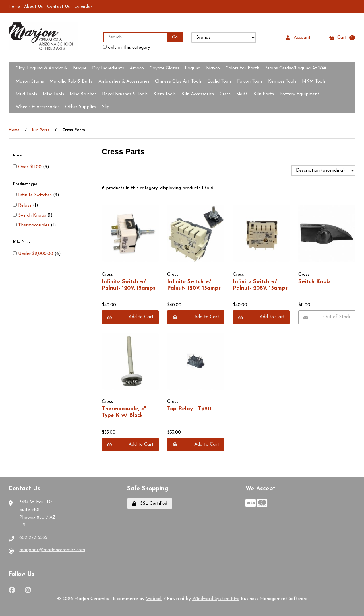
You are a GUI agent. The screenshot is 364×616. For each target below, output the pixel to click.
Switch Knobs (33, 215)
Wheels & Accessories (38, 107)
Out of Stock (327, 317)
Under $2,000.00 (36, 254)
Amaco (137, 68)
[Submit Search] (175, 37)
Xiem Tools (165, 94)
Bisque (80, 68)
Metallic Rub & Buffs (71, 81)
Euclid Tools (219, 81)
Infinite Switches (36, 195)
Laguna (193, 68)
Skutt (242, 94)
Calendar (83, 7)
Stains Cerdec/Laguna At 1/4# (296, 68)
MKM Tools (314, 81)
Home (14, 7)
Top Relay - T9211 (189, 409)
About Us (34, 7)
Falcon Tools (250, 81)
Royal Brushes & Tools (125, 94)
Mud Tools (26, 94)
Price (18, 155)
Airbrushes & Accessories (124, 81)
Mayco (213, 68)
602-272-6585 (33, 538)
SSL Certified (150, 504)
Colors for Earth (242, 68)
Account (298, 38)
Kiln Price (22, 242)
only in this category (127, 47)
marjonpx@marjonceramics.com (52, 550)
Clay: (42, 68)
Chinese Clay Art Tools (178, 81)
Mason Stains (30, 81)
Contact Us (59, 7)
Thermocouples (35, 225)
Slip (106, 107)
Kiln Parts (264, 94)
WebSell (154, 599)
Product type (26, 184)
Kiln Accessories (198, 94)
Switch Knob (314, 282)
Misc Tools (53, 94)
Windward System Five (216, 599)
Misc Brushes (83, 94)
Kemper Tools (282, 81)
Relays (26, 205)
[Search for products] (135, 37)
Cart (342, 38)
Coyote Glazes (164, 68)
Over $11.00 (31, 167)
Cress (225, 94)
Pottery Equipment (299, 94)
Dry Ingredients (108, 68)
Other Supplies (81, 107)
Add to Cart (130, 317)
